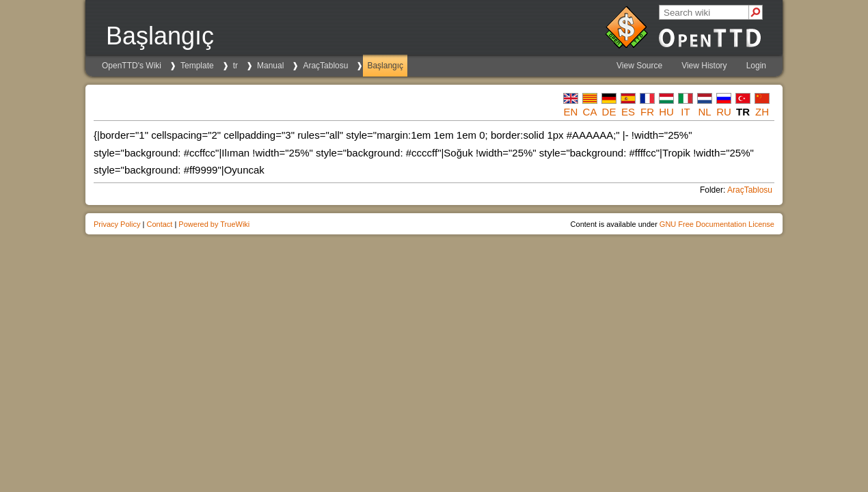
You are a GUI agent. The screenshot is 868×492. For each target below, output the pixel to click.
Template (197, 66)
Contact (159, 224)
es (628, 112)
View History (704, 66)
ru (724, 112)
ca (590, 112)
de (609, 112)
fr (647, 112)
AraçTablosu (325, 66)
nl (704, 112)
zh (762, 112)
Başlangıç (385, 66)
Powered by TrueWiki (214, 224)
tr (235, 66)
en (571, 112)
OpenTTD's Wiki (132, 66)
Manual (270, 66)
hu (666, 112)
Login (756, 66)
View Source (639, 66)
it (685, 112)
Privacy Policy (117, 224)
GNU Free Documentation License (717, 224)
